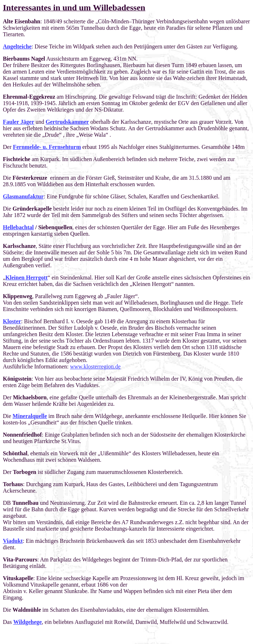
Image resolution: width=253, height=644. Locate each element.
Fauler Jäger (18, 122)
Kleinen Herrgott (27, 278)
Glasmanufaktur (23, 196)
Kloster (12, 321)
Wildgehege (28, 622)
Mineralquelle (30, 416)
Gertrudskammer (67, 122)
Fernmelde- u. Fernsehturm (47, 147)
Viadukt (13, 541)
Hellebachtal (18, 227)
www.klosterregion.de (96, 366)
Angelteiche (17, 46)
